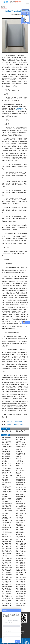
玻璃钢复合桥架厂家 (22, 506)
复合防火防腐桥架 (21, 570)
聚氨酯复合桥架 (20, 497)
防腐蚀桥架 (19, 452)
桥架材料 (18, 459)
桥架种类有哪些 (6, 487)
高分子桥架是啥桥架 (22, 551)
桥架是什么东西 (20, 440)
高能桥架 (18, 449)
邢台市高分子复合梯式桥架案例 (15, 424)
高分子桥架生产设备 (8, 596)
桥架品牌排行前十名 (22, 511)
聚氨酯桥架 (19, 499)
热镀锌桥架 (19, 534)
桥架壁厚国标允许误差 (8, 532)
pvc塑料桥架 (19, 461)
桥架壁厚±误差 (20, 532)
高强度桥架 (5, 497)
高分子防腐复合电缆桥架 (9, 589)
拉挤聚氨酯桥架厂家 (22, 520)
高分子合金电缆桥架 (22, 601)
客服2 (25, 21)
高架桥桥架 (5, 480)
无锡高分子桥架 (6, 565)
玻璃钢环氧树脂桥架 (8, 508)
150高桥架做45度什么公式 (9, 447)
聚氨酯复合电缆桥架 (22, 537)
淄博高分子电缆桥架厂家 (23, 584)
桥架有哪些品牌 (6, 468)
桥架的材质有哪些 (7, 475)
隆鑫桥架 (5, 440)
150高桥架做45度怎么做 (23, 447)
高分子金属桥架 (6, 591)
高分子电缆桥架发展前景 (23, 563)
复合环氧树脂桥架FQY (22, 568)
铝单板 (18, 466)
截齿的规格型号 (6, 442)
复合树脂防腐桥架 (7, 568)
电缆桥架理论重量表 (8, 466)
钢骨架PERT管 (6, 525)
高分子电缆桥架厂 (21, 544)
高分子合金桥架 (20, 582)
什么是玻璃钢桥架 (7, 511)
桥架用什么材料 (6, 463)
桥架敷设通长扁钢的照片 (9, 561)
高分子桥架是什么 (7, 606)
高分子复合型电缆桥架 (8, 572)
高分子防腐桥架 (20, 575)
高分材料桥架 (6, 444)
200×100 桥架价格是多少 (23, 444)
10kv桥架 (5, 556)
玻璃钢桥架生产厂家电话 (9, 473)
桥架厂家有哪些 (6, 506)
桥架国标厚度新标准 (22, 480)
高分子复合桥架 (6, 603)
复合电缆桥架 (6, 513)
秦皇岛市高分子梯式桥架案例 (14, 421)
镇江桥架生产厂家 (7, 520)
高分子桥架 (19, 109)
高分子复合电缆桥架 (22, 577)
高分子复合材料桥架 (22, 603)
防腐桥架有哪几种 (21, 494)
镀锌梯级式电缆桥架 (22, 580)
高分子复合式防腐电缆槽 (9, 570)
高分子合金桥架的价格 (8, 558)
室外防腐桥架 (6, 454)
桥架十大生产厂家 (21, 513)
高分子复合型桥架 (21, 589)
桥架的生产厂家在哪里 (8, 478)
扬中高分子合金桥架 (22, 558)
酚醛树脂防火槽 (6, 584)
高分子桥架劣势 (20, 539)
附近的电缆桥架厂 (7, 482)
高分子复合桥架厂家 (8, 563)
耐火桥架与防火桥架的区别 (10, 459)
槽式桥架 (5, 534)
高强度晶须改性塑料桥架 (9, 527)
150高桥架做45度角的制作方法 (11, 492)
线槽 (3, 485)
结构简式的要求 (6, 553)
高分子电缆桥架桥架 (8, 594)
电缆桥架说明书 (6, 601)
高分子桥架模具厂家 (22, 549)
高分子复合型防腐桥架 (8, 542)
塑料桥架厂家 (20, 553)
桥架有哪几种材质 (7, 504)
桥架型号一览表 (20, 442)
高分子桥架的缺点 (7, 587)
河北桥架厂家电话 (21, 489)
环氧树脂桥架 (20, 518)
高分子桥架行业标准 (22, 546)
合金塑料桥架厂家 (21, 572)
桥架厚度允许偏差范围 (8, 523)
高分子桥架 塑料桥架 (22, 606)
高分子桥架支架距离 (8, 546)
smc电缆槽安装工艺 (8, 598)
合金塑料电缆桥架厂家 (22, 556)
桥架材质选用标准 (21, 591)
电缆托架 (18, 473)
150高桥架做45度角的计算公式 (11, 489)
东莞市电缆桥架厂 (21, 587)
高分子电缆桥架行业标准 (23, 565)
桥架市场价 (19, 516)
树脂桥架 (18, 501)
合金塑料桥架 (20, 561)
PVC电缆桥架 (20, 523)
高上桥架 (5, 449)
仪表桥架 (5, 461)
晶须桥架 (18, 456)
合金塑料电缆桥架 (21, 594)
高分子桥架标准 (6, 544)
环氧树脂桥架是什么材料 (23, 504)
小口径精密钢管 (20, 437)
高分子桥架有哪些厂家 (8, 577)
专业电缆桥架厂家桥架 (8, 471)
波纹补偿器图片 (6, 437)
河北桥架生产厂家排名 (8, 530)
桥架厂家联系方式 (21, 492)
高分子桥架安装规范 (8, 549)
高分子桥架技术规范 (8, 551)
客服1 (25, 19)
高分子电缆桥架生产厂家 (9, 582)
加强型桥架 (19, 468)
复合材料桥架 (6, 456)
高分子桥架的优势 (7, 575)
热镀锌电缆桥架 (6, 518)
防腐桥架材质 (20, 485)
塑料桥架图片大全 (7, 539)
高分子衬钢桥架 (6, 580)
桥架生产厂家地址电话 (22, 463)
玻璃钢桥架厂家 (6, 537)
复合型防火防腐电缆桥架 (23, 454)
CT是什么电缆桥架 (21, 508)
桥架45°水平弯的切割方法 (9, 499)
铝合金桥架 (5, 501)
